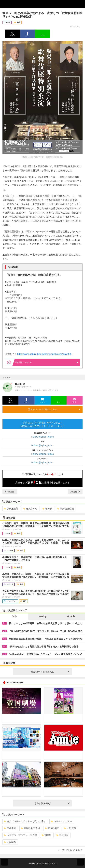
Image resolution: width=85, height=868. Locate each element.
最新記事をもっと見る (50, 672)
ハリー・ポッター (62, 821)
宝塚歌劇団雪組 (30, 828)
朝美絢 (47, 835)
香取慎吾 (62, 835)
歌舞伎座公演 (65, 509)
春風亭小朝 (30, 509)
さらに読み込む (52, 803)
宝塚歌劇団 (52, 828)
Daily (14, 616)
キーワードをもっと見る (70, 850)
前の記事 (10, 492)
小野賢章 (70, 828)
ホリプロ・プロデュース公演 (20, 835)
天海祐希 (10, 842)
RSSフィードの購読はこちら (54, 409)
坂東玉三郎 (11, 509)
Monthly (71, 616)
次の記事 (75, 492)
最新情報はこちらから (47, 362)
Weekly (42, 616)
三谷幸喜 (10, 828)
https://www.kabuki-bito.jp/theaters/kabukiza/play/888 (44, 354)
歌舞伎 (47, 509)
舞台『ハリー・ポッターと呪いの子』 (25, 821)
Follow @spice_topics (42, 437)
